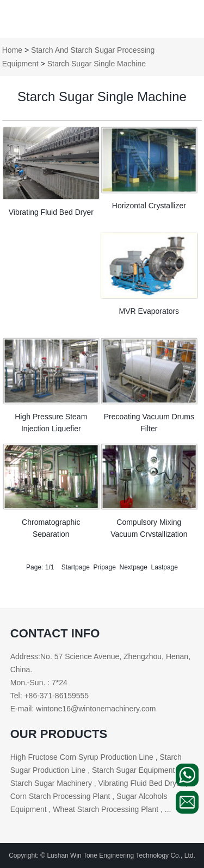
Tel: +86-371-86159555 (50, 696)
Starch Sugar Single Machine (97, 64)
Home (12, 50)
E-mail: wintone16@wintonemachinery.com (83, 709)
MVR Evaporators (149, 311)
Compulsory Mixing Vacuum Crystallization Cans (149, 534)
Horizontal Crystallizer (149, 206)
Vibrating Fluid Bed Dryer (51, 212)
